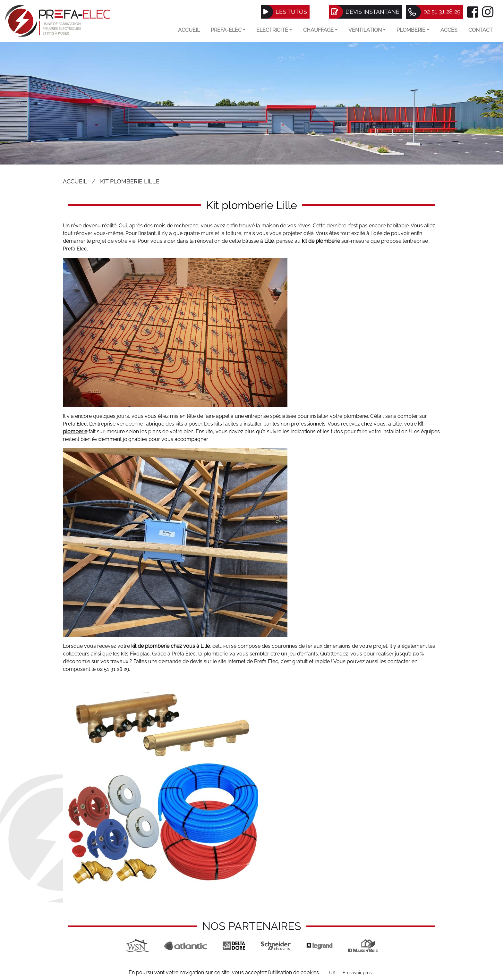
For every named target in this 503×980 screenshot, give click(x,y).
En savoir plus (357, 973)
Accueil (189, 30)
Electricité (274, 30)
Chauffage (320, 30)
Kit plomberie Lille (130, 181)
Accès (449, 30)
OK (332, 973)
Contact (481, 30)
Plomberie (413, 30)
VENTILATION (367, 30)
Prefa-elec (228, 30)
